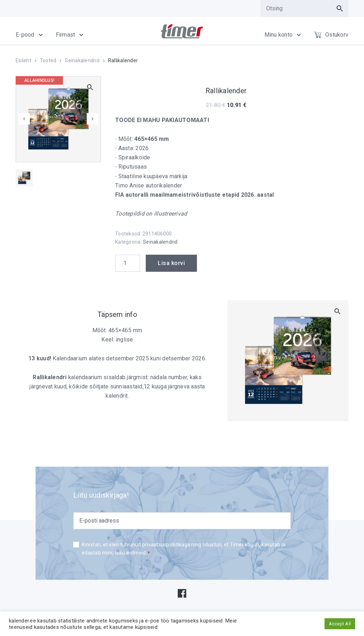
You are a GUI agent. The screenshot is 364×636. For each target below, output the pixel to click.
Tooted (48, 60)
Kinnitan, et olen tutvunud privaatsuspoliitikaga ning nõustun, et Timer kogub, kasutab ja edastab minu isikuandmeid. (184, 549)
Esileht (23, 60)
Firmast (66, 35)
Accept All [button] (340, 624)
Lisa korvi (171, 263)
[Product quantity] (128, 263)
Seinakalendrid (82, 60)
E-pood (25, 35)
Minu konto (279, 35)
